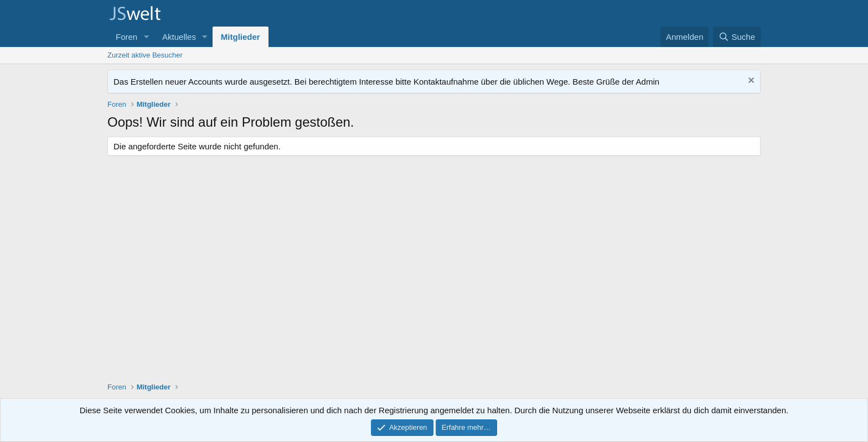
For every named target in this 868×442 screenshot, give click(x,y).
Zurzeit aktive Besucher (145, 55)
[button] (146, 37)
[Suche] (737, 37)
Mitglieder (241, 37)
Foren (126, 37)
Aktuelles (179, 37)
